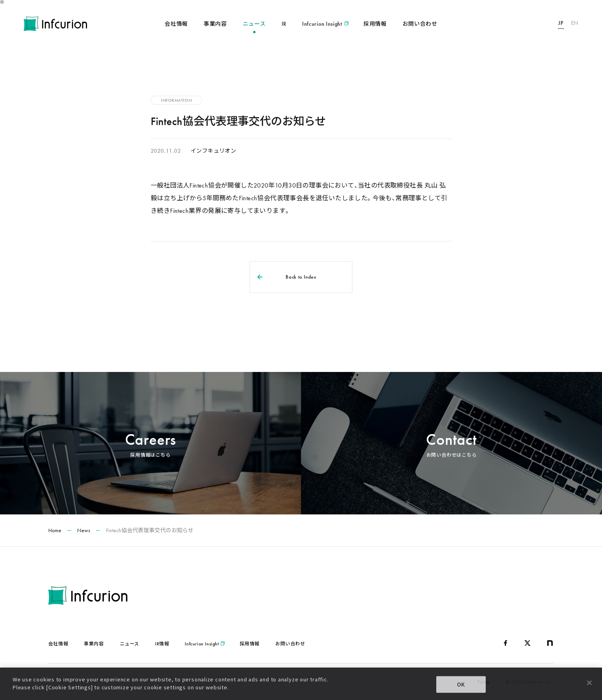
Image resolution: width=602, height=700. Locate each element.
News (84, 530)
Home (55, 530)
